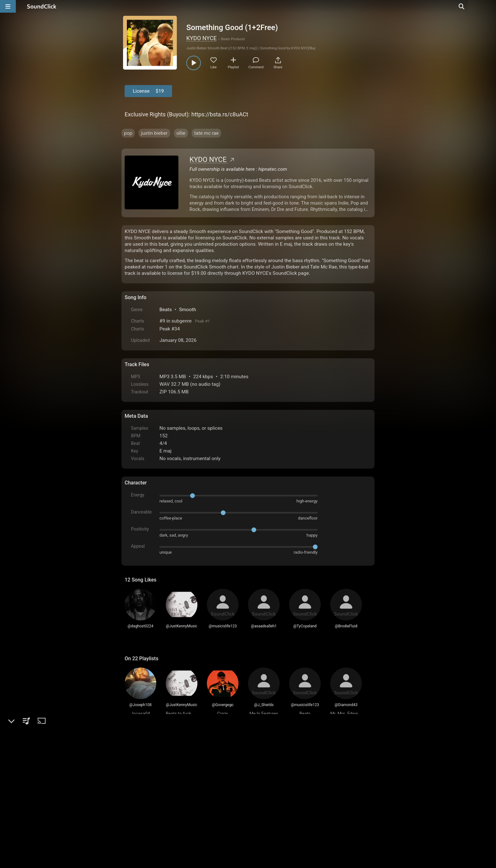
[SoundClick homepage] (42, 6)
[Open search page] (490, 6)
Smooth (188, 310)
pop (128, 133)
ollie (181, 133)
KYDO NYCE (201, 38)
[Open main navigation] (8, 6)
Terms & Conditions (183, 817)
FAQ (151, 817)
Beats (166, 310)
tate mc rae (206, 133)
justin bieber (154, 133)
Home (134, 817)
